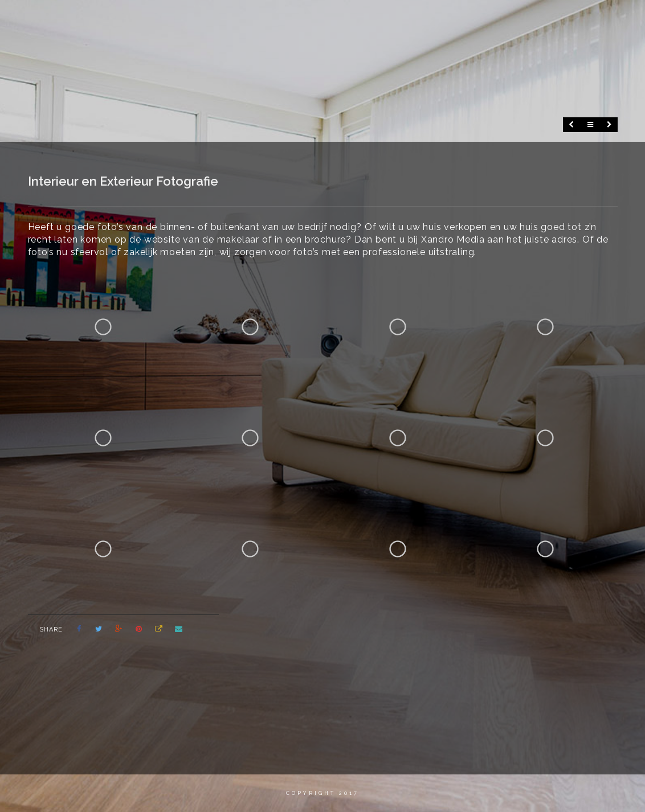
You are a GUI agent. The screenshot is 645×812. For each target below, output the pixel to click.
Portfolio (491, 20)
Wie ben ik (319, 20)
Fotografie (426, 20)
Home (267, 20)
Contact (550, 20)
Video (371, 20)
